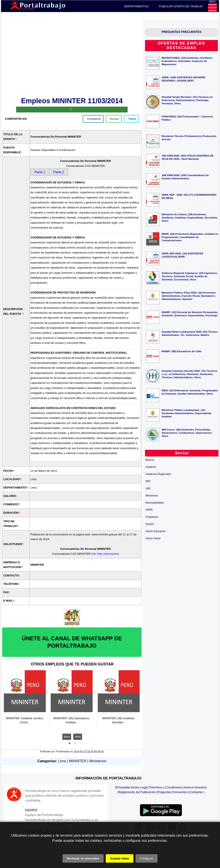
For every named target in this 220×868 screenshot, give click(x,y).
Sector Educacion (156, 531)
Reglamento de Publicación (137, 792)
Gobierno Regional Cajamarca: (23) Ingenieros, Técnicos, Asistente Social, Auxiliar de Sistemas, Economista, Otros (189, 276)
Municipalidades (155, 503)
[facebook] (93, 119)
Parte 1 (40, 172)
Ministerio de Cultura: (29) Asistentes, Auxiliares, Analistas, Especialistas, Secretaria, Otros (190, 217)
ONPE (149, 510)
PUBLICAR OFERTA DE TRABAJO (181, 6)
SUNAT (150, 524)
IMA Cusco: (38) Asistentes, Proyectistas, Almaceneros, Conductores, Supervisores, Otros (187, 433)
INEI (148, 481)
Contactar (196, 792)
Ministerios (98, 761)
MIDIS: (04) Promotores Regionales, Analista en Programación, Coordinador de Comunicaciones (190, 237)
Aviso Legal (140, 787)
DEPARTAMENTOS (136, 6)
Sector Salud (153, 538)
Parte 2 (59, 172)
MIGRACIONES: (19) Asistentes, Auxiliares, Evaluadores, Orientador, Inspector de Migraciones (187, 61)
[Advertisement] (72, 58)
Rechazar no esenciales (83, 858)
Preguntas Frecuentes (173, 792)
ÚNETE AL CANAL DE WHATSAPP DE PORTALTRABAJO (72, 642)
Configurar (147, 858)
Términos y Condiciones (166, 787)
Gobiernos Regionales (158, 474)
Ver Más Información (105, 554)
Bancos (150, 460)
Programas (152, 517)
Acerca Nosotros (196, 787)
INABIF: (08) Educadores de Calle (181, 351)
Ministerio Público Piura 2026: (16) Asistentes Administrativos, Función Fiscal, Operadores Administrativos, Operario (189, 296)
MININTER (78, 761)
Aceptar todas (120, 858)
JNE (148, 489)
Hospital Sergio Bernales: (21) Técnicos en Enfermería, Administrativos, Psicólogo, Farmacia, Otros (187, 100)
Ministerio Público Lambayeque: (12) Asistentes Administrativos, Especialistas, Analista (187, 413)
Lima (62, 761)
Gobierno (151, 467)
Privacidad (123, 787)
